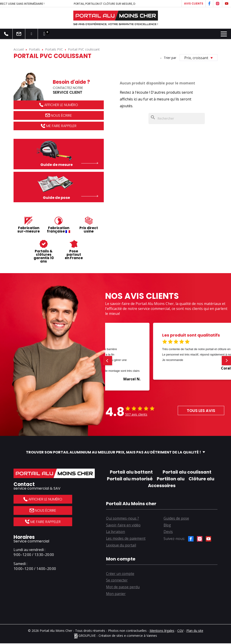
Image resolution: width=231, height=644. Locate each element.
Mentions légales (162, 631)
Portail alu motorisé (130, 479)
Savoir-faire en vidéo (124, 525)
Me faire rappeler (59, 126)
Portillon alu (171, 479)
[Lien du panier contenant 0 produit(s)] (44, 34)
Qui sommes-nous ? (123, 518)
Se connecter (117, 581)
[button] (107, 361)
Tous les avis (201, 410)
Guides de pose (176, 518)
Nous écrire (59, 115)
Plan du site (195, 631)
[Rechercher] (177, 119)
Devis (168, 532)
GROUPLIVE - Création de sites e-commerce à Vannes (115, 636)
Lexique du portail (121, 546)
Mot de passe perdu (123, 588)
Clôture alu (202, 479)
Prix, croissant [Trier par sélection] (199, 58)
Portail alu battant (131, 472)
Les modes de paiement (126, 539)
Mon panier (116, 594)
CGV (180, 631)
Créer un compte (120, 574)
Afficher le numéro (59, 105)
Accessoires (162, 486)
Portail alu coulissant (187, 472)
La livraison (116, 532)
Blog (167, 525)
